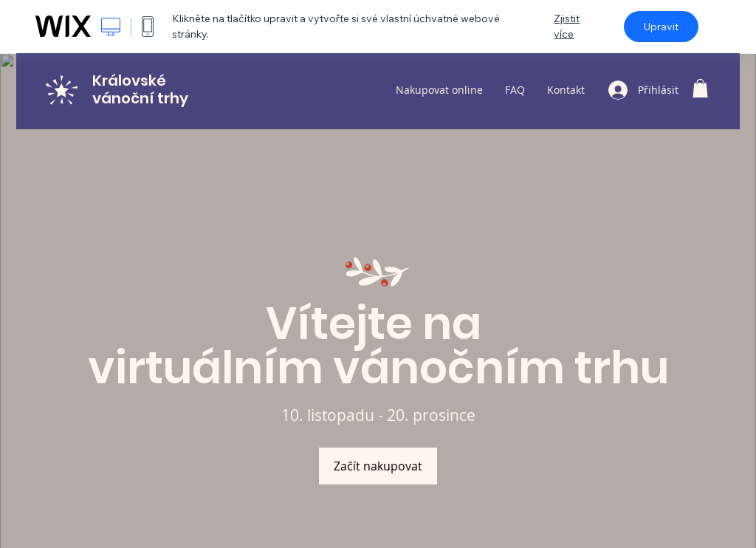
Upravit (661, 27)
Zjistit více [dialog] (567, 26)
